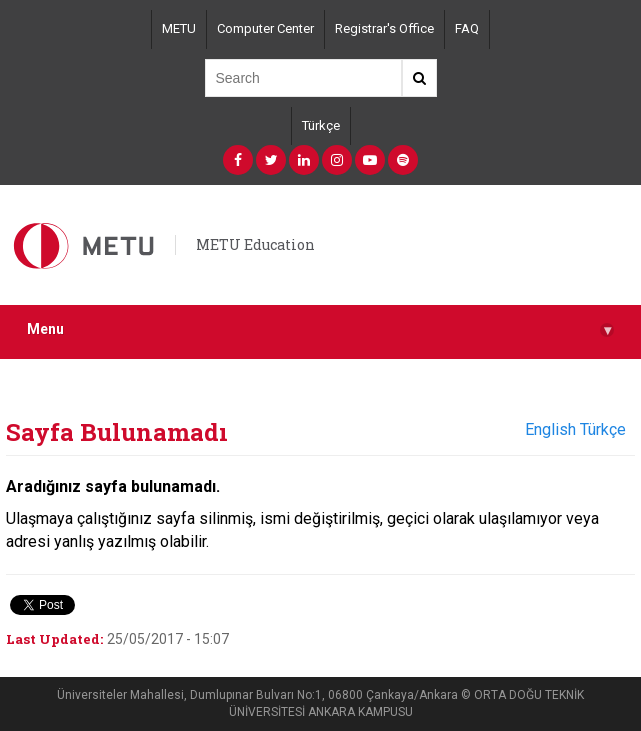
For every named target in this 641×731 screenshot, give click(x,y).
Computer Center (265, 28)
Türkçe (321, 125)
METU (179, 28)
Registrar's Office (384, 28)
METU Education (255, 244)
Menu (320, 329)
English (550, 429)
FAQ (467, 28)
